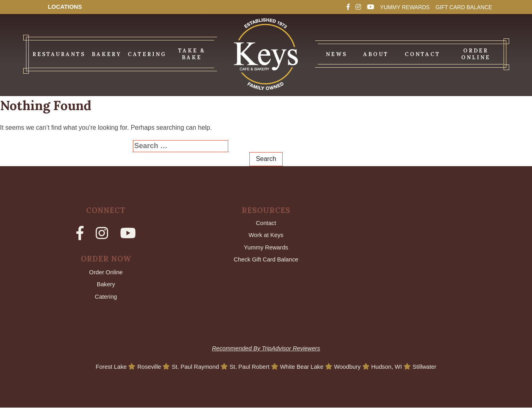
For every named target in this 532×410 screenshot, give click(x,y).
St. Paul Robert (249, 369)
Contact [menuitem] (423, 54)
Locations (67, 7)
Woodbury (354, 369)
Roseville (142, 369)
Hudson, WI (396, 369)
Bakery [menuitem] (106, 54)
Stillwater (436, 369)
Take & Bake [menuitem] (192, 54)
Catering (106, 298)
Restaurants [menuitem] (59, 54)
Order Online (106, 273)
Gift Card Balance (459, 7)
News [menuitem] (336, 54)
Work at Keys (266, 236)
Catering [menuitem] (147, 54)
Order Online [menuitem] (476, 54)
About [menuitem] (376, 54)
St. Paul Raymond (191, 369)
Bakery (106, 286)
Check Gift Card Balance (266, 262)
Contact (266, 223)
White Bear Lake (306, 369)
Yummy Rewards (391, 7)
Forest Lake (101, 369)
